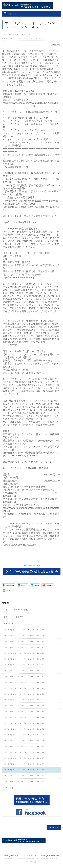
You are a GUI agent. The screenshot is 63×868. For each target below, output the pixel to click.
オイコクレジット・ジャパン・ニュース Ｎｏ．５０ (25, 741)
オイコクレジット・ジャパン (28, 855)
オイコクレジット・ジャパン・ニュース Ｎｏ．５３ (25, 723)
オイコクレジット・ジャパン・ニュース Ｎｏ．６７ (25, 647)
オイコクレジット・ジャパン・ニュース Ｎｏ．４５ (25, 770)
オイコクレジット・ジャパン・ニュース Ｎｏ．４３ (25, 781)
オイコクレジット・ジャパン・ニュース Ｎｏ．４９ (25, 746)
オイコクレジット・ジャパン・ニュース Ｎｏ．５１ (25, 735)
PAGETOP (54, 827)
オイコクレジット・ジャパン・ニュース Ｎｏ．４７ (25, 758)
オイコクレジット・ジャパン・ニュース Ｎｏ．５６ (25, 706)
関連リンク (9, 788)
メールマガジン (22, 34)
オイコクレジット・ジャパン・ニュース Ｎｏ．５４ (25, 717)
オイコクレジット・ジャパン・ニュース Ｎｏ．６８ (25, 642)
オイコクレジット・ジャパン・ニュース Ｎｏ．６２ (25, 671)
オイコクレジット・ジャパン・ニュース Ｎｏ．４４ (25, 776)
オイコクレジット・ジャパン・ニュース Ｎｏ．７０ (25, 630)
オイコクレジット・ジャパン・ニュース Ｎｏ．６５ (25, 659)
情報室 (12, 34)
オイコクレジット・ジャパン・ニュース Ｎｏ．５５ (25, 711)
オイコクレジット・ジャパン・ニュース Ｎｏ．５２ (25, 729)
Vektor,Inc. (53, 858)
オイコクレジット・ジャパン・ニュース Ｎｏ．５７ (25, 700)
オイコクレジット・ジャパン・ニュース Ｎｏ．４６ (25, 764)
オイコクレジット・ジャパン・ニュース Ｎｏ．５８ (25, 694)
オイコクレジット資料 (14, 617)
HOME (4, 34)
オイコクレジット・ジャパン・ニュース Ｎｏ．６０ (25, 682)
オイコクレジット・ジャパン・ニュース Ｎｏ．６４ (25, 665)
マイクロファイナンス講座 (16, 610)
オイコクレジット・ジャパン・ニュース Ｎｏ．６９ (25, 636)
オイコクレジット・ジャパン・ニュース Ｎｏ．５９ (25, 688)
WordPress (22, 858)
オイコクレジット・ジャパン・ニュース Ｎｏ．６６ (25, 653)
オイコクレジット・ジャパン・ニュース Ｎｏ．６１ (25, 676)
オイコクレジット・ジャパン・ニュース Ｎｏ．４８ (25, 752)
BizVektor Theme (37, 858)
